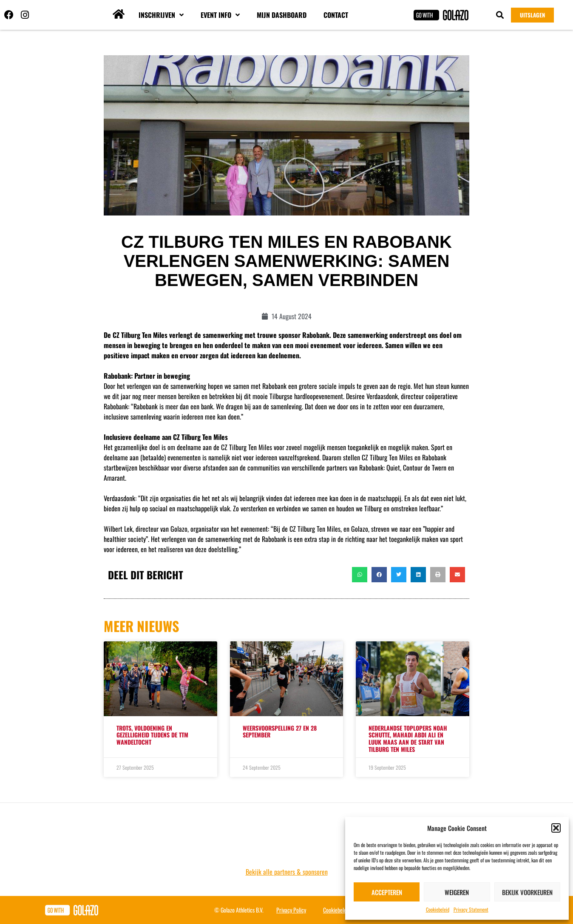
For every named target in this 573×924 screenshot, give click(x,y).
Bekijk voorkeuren (527, 892)
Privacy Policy (291, 910)
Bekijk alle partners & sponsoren (287, 872)
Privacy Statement (471, 909)
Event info (220, 15)
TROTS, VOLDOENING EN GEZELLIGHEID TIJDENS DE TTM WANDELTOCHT (152, 735)
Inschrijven (161, 15)
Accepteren (387, 892)
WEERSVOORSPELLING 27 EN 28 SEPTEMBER (280, 731)
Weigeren (457, 892)
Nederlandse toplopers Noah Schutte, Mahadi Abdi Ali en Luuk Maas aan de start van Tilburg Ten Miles (408, 738)
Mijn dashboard (282, 15)
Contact (336, 15)
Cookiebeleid (438, 909)
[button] (556, 828)
